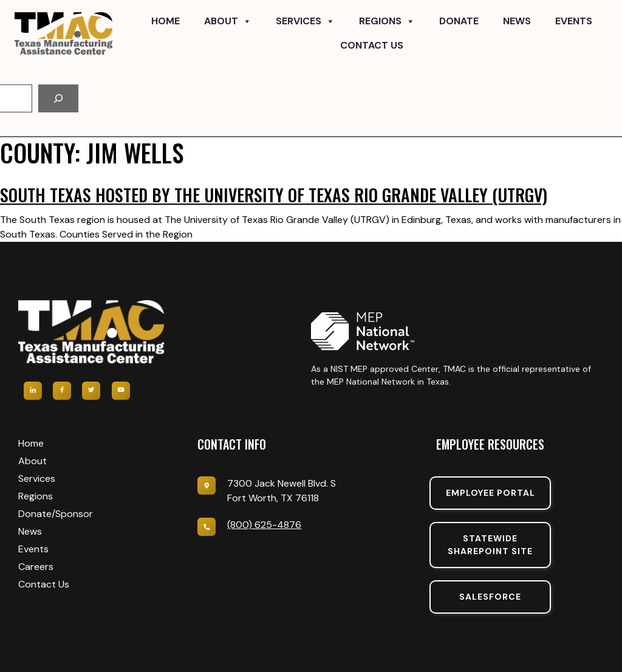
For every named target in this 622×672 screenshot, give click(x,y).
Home (166, 21)
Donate (459, 21)
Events (574, 21)
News (517, 21)
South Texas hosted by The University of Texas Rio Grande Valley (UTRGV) (274, 195)
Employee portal (490, 493)
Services (305, 21)
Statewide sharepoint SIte (490, 545)
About (228, 21)
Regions (387, 21)
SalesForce (490, 597)
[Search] (58, 98)
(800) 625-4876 (264, 525)
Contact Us (372, 45)
